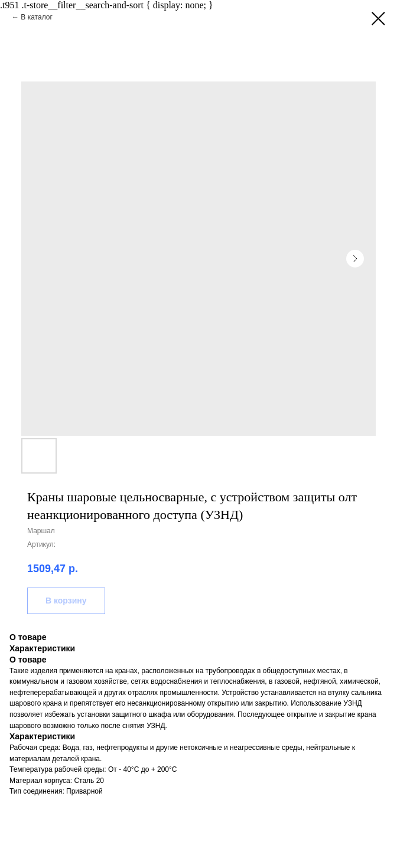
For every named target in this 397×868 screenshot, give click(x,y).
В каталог (36, 17)
